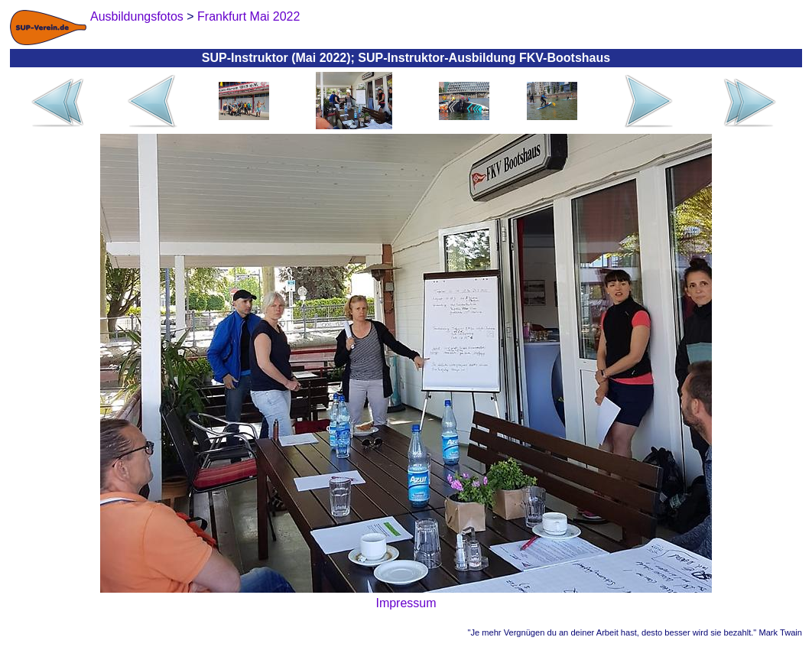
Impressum (406, 603)
